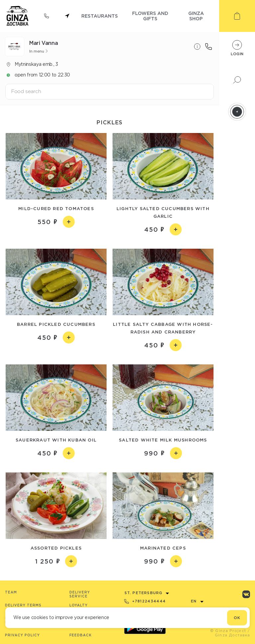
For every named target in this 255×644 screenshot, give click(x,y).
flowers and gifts (150, 16)
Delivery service (80, 594)
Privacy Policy (22, 635)
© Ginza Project (228, 631)
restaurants (100, 16)
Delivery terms (23, 605)
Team (11, 592)
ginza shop (196, 16)
